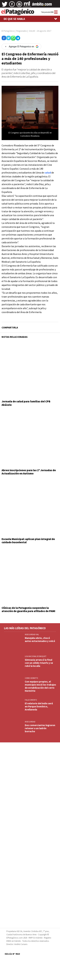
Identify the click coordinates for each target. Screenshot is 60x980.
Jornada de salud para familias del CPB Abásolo (26, 403)
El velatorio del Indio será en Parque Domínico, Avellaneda (39, 706)
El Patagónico (8, 31)
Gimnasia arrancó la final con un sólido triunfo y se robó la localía (39, 663)
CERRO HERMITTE (31, 678)
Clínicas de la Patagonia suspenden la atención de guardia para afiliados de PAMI (28, 609)
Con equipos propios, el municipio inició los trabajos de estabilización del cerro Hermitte (40, 686)
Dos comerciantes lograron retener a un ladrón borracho (40, 728)
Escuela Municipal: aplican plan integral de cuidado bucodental (28, 541)
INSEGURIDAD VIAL (32, 634)
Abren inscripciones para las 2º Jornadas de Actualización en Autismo (29, 472)
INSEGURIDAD (30, 722)
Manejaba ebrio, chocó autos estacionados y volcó (40, 639)
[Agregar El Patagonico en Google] (21, 47)
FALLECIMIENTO (31, 700)
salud (48, 173)
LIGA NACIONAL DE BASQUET (36, 656)
